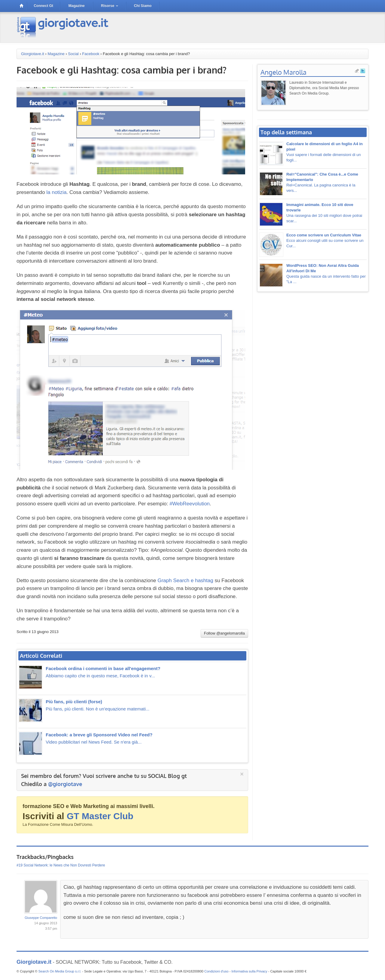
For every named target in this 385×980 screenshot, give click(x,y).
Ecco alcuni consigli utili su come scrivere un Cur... (325, 240)
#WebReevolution (189, 504)
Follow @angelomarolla (224, 633)
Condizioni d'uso (216, 970)
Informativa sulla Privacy (249, 970)
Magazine (56, 54)
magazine (76, 6)
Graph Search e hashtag (185, 581)
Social (73, 54)
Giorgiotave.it (33, 54)
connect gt (43, 6)
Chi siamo (143, 6)
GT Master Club (100, 816)
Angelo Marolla (283, 72)
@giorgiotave (65, 784)
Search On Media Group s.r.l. (60, 970)
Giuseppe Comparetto (41, 917)
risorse (110, 6)
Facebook (91, 54)
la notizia (56, 192)
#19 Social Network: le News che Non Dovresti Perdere (61, 864)
